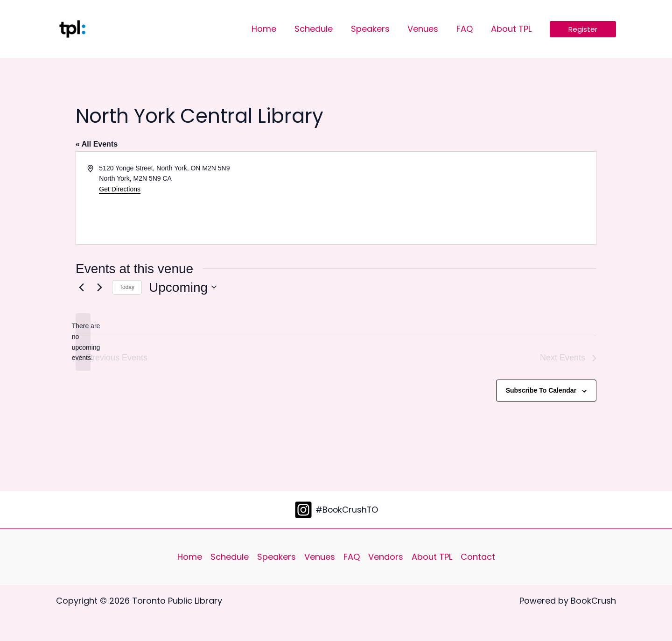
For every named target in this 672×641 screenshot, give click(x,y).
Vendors (386, 557)
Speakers (374, 29)
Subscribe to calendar (541, 390)
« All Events (97, 144)
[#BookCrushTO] (336, 510)
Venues (426, 29)
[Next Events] (99, 287)
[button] (583, 29)
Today (127, 287)
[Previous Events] (81, 287)
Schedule (319, 29)
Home (271, 29)
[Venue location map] (465, 198)
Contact (478, 557)
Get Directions (120, 189)
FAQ (466, 29)
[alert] (83, 342)
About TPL (512, 29)
